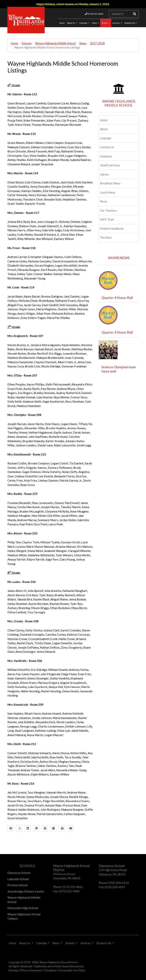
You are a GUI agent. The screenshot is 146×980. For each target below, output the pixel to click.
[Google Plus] (53, 828)
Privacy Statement (31, 970)
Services (116, 23)
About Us (71, 23)
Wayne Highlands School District (59, 962)
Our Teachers (108, 210)
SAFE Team (107, 219)
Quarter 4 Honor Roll (117, 298)
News (95, 23)
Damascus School (19, 873)
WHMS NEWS (119, 258)
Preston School (17, 885)
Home (14, 43)
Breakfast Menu (110, 183)
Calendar (84, 23)
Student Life (130, 23)
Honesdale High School (23, 908)
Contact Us (107, 147)
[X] (19, 828)
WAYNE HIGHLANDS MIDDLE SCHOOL (119, 103)
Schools (105, 23)
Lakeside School (18, 879)
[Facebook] (10, 828)
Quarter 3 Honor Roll (117, 332)
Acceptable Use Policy (72, 970)
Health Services (110, 165)
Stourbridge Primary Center (26, 891)
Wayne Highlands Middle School (55, 43)
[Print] (62, 828)
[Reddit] (36, 828)
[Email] (70, 828)
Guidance (106, 156)
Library (105, 174)
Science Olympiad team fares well (119, 369)
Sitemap (13, 970)
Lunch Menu (108, 192)
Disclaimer (51, 970)
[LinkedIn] (28, 828)
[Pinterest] (45, 828)
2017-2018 (97, 43)
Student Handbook (112, 228)
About (104, 129)
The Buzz (106, 237)
